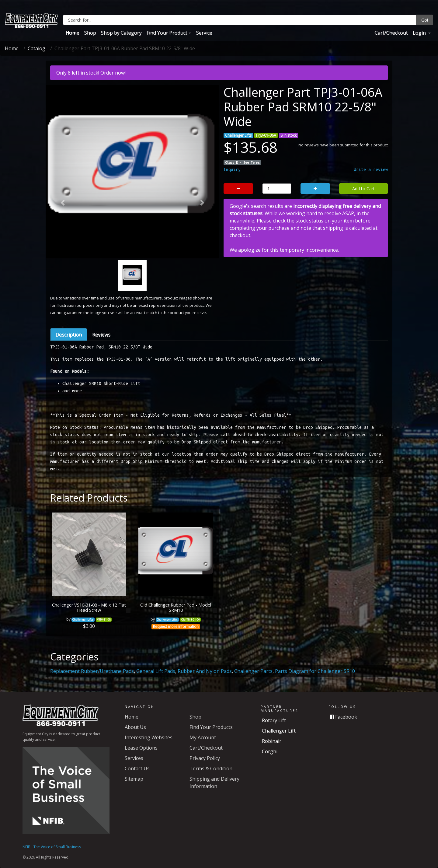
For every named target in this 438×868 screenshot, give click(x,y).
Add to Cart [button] (363, 189)
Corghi (270, 751)
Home (72, 33)
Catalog (36, 48)
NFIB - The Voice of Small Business (52, 847)
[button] (63, 203)
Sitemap (134, 779)
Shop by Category (121, 33)
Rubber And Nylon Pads (205, 671)
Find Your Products (211, 727)
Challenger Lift (279, 731)
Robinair (272, 741)
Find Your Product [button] (167, 33)
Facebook (343, 717)
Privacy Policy (205, 758)
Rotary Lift (274, 720)
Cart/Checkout (391, 33)
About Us (135, 727)
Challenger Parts (253, 671)
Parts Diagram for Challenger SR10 (315, 671)
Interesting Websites (149, 737)
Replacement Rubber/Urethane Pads (92, 671)
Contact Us (137, 768)
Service (204, 33)
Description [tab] (69, 334)
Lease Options (141, 748)
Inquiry (232, 170)
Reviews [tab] (101, 334)
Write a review (371, 170)
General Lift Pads (156, 671)
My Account (203, 737)
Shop (90, 33)
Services (134, 758)
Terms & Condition (211, 768)
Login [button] (420, 33)
